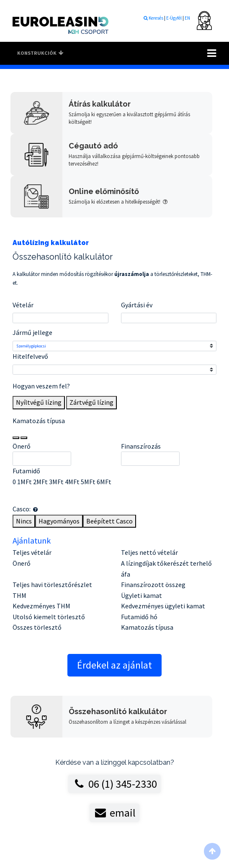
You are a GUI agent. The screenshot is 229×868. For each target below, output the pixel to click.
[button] (35, 509)
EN (187, 18)
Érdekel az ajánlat (114, 665)
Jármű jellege (32, 332)
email (114, 813)
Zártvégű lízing (91, 402)
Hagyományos (59, 521)
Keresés (153, 18)
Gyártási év (137, 305)
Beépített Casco (109, 521)
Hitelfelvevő (30, 356)
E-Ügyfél (174, 18)
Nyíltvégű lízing (39, 402)
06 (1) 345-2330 (114, 784)
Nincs (24, 521)
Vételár (23, 305)
